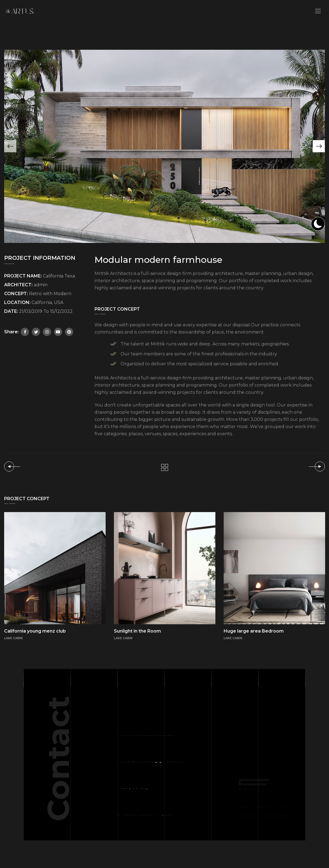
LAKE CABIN (123, 638)
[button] (319, 146)
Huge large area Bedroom (254, 631)
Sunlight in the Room (137, 631)
